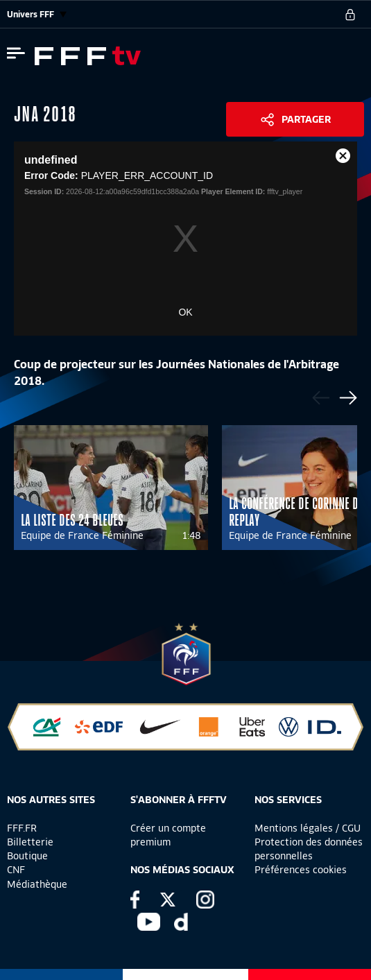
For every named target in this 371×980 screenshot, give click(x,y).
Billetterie (30, 842)
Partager (306, 119)
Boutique (27, 856)
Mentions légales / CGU (308, 828)
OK (185, 312)
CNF (16, 870)
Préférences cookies (301, 870)
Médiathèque (37, 884)
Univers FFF (37, 14)
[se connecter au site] (350, 15)
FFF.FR (22, 828)
